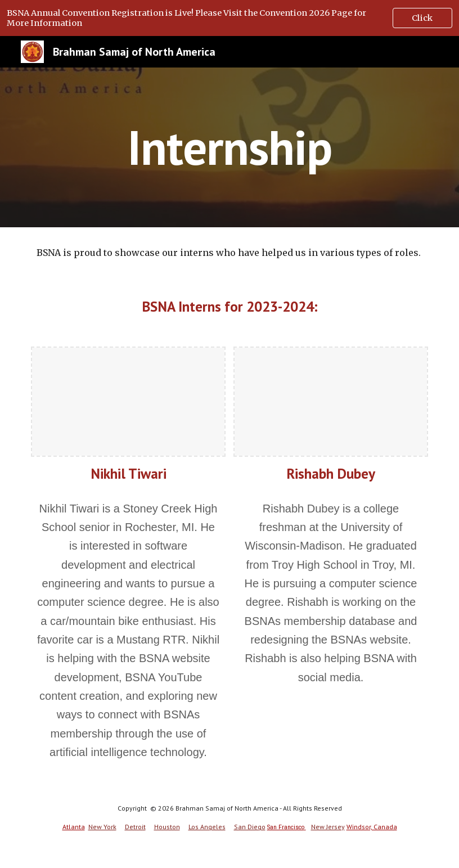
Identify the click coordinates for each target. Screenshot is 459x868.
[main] (229, 147)
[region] (229, 18)
